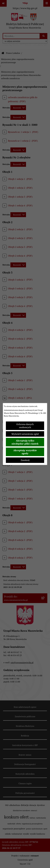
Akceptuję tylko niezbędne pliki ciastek (25, 442)
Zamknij (25, 460)
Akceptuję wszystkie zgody (25, 452)
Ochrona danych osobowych (25, 426)
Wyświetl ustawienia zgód (25, 434)
